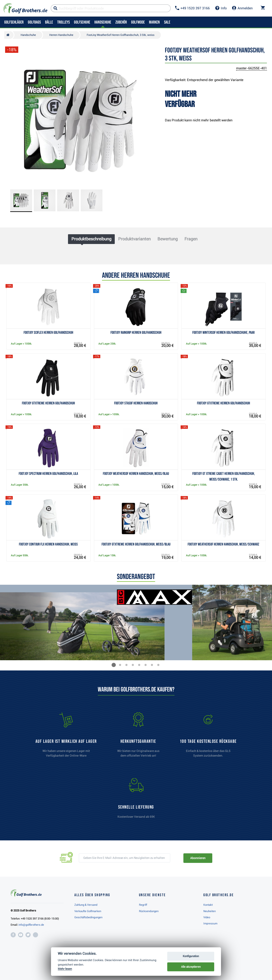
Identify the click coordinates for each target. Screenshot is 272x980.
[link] (208, 737)
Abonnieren (198, 858)
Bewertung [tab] (168, 239)
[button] (114, 665)
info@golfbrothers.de (31, 925)
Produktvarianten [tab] (134, 239)
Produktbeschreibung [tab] (91, 239)
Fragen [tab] (191, 239)
